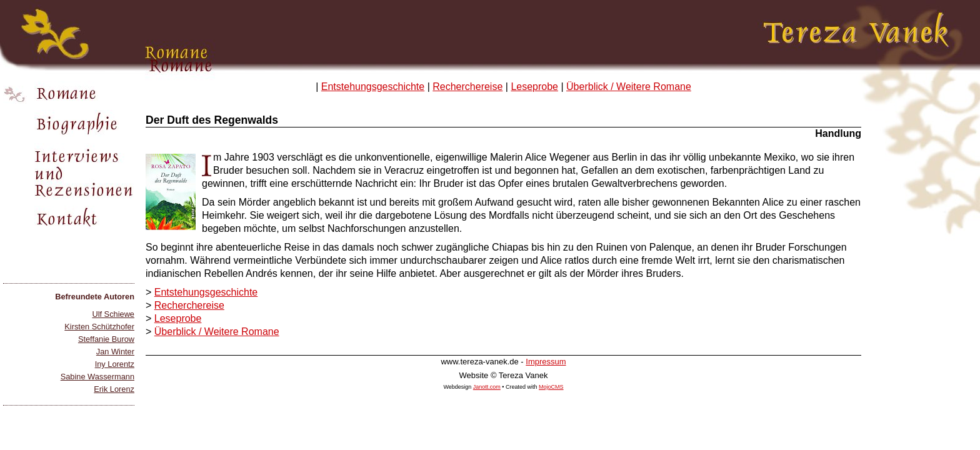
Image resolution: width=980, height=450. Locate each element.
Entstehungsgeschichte (373, 87)
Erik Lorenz (114, 389)
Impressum (546, 362)
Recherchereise (467, 87)
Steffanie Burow (106, 339)
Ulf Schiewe (113, 314)
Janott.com (487, 387)
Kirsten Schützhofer (99, 327)
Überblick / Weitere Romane (629, 87)
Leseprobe (534, 87)
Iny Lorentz (115, 364)
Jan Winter (115, 352)
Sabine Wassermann (97, 377)
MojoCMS (551, 387)
